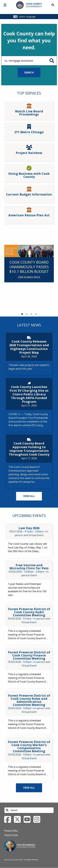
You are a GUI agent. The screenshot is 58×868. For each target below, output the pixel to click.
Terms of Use (11, 835)
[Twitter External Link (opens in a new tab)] (18, 819)
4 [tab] (36, 314)
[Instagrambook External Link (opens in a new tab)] (38, 819)
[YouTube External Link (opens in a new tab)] (28, 819)
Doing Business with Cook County (29, 175)
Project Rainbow (29, 153)
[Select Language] (31, 17)
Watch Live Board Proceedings (29, 113)
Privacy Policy (11, 830)
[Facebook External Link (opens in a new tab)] (9, 819)
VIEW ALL (29, 496)
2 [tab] (27, 314)
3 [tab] (31, 314)
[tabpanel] (29, 264)
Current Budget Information (29, 194)
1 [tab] (22, 314)
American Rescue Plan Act (29, 215)
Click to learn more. (29, 277)
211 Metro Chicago (29, 132)
